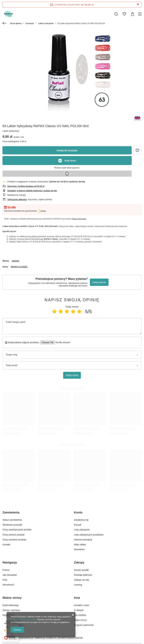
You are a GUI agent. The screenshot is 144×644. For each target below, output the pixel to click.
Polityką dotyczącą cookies (23, 619)
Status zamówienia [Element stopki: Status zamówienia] (12, 520)
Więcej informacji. (79, 219)
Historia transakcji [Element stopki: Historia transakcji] (83, 540)
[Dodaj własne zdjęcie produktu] (62, 342)
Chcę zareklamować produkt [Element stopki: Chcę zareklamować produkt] (17, 530)
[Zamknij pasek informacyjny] (138, 4)
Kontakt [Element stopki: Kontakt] (6, 545)
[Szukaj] (116, 14)
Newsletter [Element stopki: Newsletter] (79, 549)
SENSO (16, 261)
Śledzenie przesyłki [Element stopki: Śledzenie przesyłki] (12, 525)
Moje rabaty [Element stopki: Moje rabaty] (80, 545)
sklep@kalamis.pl (24, 638)
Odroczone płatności (17, 199)
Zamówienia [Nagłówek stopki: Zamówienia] (11, 512)
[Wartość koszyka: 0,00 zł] (133, 14)
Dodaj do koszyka (67, 150)
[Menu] (140, 14)
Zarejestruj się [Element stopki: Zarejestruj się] (81, 520)
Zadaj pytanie (99, 282)
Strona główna (16, 23)
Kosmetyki (30, 23)
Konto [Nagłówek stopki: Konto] (78, 512)
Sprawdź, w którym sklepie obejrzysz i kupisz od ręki (32, 191)
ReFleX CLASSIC (19, 267)
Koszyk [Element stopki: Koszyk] (78, 525)
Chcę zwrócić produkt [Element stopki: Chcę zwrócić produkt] (13, 535)
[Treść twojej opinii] (72, 326)
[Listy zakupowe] (124, 14)
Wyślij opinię (72, 375)
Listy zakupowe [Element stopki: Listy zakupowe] (82, 530)
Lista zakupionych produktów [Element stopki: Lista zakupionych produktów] (89, 535)
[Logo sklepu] (11, 14)
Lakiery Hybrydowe (46, 23)
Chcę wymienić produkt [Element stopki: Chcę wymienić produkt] (14, 540)
